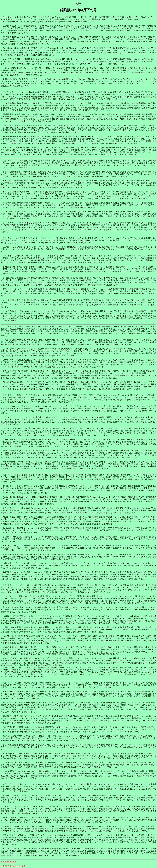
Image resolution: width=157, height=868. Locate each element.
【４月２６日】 (7, 327)
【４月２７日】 (7, 238)
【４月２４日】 (7, 475)
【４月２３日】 (7, 585)
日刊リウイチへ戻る (9, 862)
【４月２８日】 (7, 161)
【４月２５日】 (7, 395)
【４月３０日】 (7, 17)
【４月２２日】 (7, 683)
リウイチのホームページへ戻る (13, 866)
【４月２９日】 (9, 92)
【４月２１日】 (7, 784)
